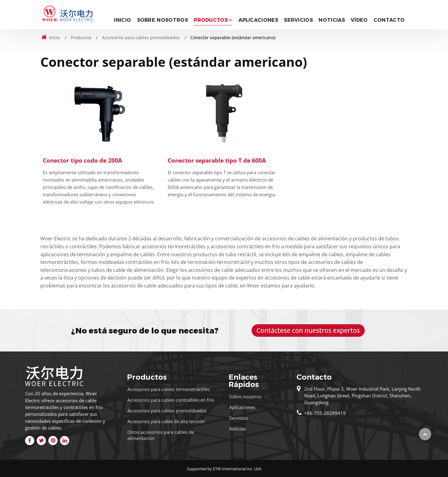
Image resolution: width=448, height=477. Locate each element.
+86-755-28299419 (325, 413)
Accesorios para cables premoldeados (141, 38)
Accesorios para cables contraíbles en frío (171, 400)
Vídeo (359, 20)
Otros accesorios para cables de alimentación (161, 435)
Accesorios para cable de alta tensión (166, 421)
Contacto (389, 20)
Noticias (332, 20)
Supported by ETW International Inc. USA (224, 469)
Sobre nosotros (162, 20)
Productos (81, 38)
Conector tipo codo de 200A (82, 160)
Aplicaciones (258, 20)
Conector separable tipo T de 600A (217, 160)
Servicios (298, 20)
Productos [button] (211, 20)
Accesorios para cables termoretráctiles (168, 389)
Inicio (122, 20)
